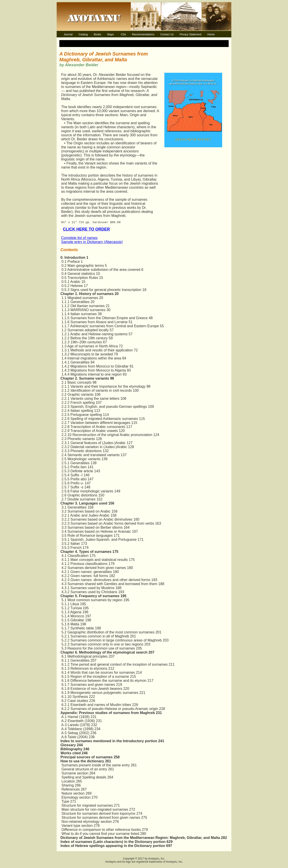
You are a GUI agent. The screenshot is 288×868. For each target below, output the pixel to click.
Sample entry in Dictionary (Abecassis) (92, 243)
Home (211, 34)
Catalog (83, 34)
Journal (68, 34)
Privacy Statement (190, 34)
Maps (111, 34)
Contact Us (167, 34)
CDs (123, 34)
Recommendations (143, 34)
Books (98, 34)
